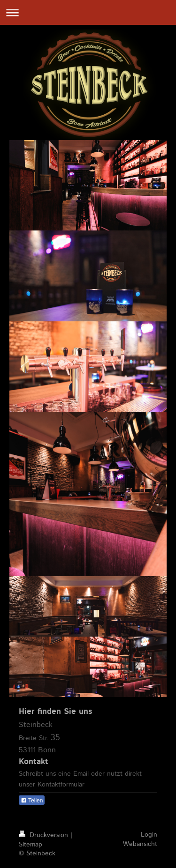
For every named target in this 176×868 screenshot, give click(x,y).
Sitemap (31, 845)
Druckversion (45, 835)
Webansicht (140, 844)
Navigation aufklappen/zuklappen (88, 12)
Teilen (32, 801)
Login (149, 835)
